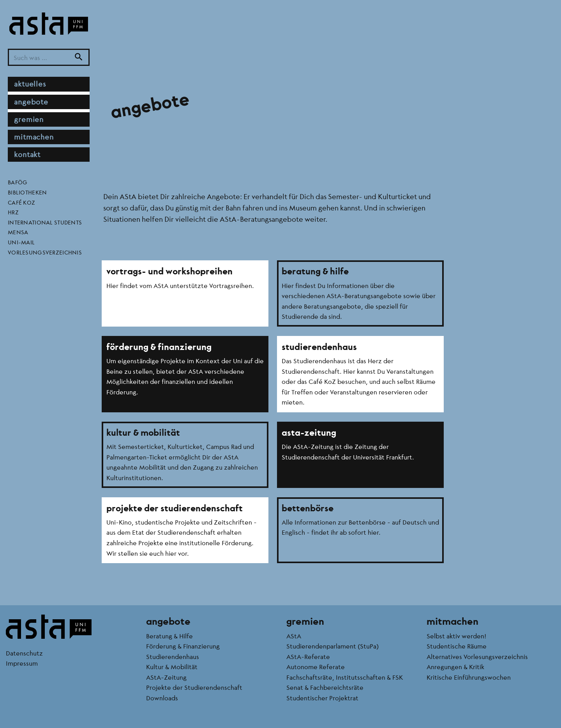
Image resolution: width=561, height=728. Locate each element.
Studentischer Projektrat (322, 698)
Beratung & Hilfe (169, 636)
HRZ (13, 212)
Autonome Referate (316, 667)
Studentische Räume (457, 646)
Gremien (29, 119)
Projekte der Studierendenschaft (194, 687)
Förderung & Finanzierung (183, 646)
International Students (45, 222)
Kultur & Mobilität (172, 667)
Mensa (18, 232)
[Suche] (79, 57)
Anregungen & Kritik (455, 667)
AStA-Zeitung (166, 677)
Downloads (162, 698)
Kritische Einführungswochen (469, 677)
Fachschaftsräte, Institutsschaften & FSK (345, 677)
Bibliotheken (27, 192)
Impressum (22, 663)
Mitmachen (34, 137)
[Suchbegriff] (49, 57)
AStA (294, 636)
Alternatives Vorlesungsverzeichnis (477, 656)
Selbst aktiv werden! (456, 636)
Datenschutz (24, 653)
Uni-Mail (21, 242)
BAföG (18, 182)
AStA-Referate (308, 656)
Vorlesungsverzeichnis (45, 252)
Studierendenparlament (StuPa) (333, 646)
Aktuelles (30, 84)
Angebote (31, 102)
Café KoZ (21, 202)
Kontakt (27, 154)
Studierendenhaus (173, 656)
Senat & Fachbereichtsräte (325, 687)
